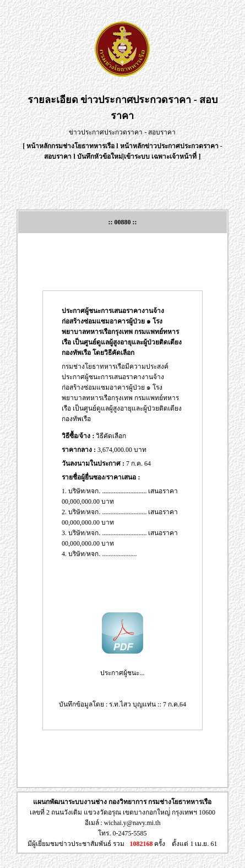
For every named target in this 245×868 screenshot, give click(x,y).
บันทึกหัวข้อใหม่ (100, 157)
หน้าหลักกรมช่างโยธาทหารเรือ (70, 146)
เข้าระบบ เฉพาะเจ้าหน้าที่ (161, 157)
